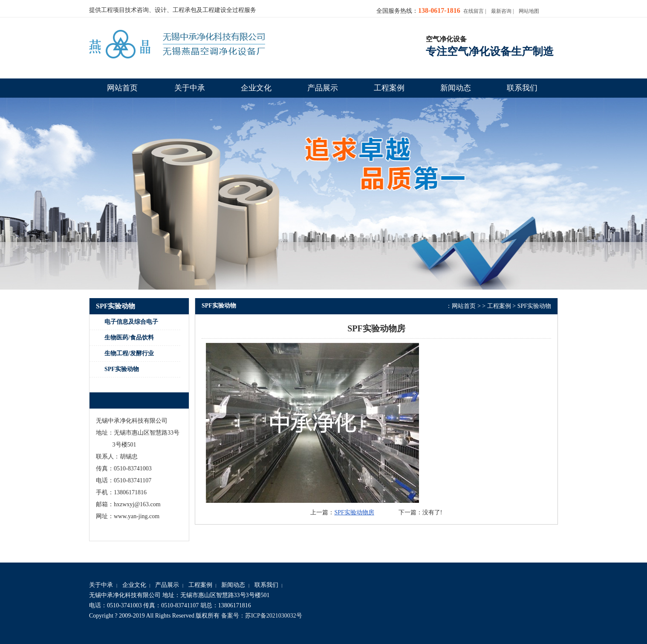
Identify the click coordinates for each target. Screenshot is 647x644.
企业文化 (134, 585)
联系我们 (266, 585)
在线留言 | (475, 11)
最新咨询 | (502, 11)
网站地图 (529, 11)
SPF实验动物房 (354, 512)
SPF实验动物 (534, 306)
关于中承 (101, 585)
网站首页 (464, 306)
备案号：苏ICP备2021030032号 (262, 616)
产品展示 (167, 585)
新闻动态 (233, 585)
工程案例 (499, 306)
